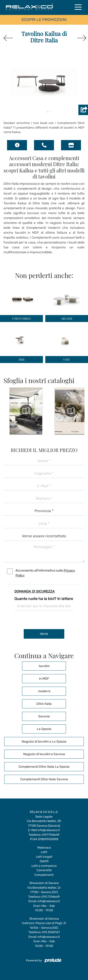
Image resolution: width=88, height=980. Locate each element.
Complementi (44, 875)
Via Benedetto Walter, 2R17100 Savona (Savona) (44, 823)
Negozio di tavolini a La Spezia (44, 742)
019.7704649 (51, 897)
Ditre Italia (44, 704)
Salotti (44, 861)
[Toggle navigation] (78, 7)
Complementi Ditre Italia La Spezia (44, 767)
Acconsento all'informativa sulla (45, 573)
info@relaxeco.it (49, 830)
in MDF (44, 679)
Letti (44, 852)
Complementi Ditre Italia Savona (44, 779)
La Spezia (44, 729)
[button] (44, 112)
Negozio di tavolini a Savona (44, 754)
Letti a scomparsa (44, 866)
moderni (44, 691)
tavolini (44, 666)
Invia (44, 634)
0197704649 (51, 835)
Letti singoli (44, 857)
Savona (44, 716)
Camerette (44, 870)
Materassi (44, 848)
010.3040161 (51, 932)
